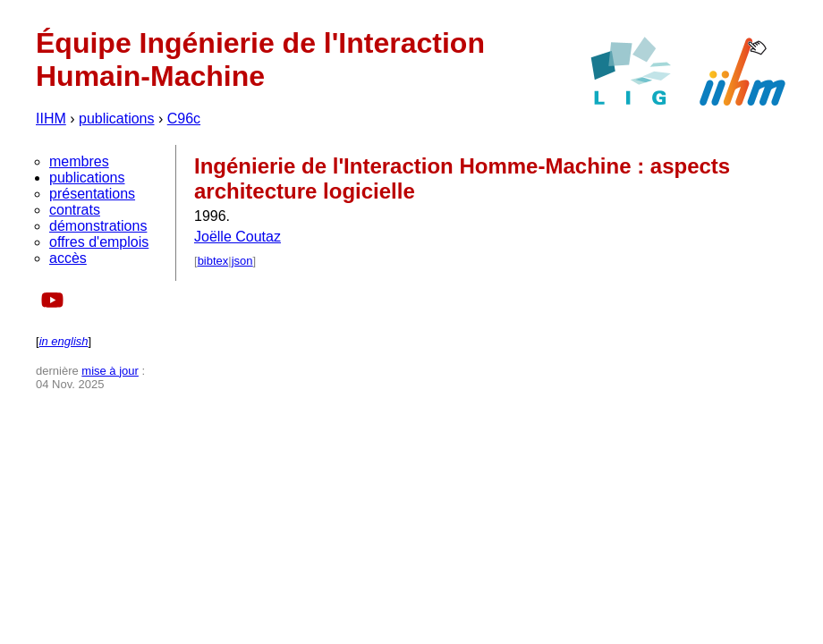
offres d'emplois (99, 242)
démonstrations (98, 226)
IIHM (51, 119)
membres (79, 161)
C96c (184, 119)
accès (68, 258)
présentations (92, 194)
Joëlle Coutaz (238, 237)
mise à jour (110, 371)
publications (117, 119)
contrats (75, 210)
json (242, 261)
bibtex (213, 261)
